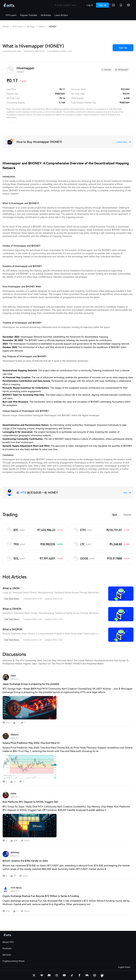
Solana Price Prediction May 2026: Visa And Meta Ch (31, 743)
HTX (23, 493)
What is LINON (11, 588)
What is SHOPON (12, 629)
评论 (8, 723)
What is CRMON (12, 609)
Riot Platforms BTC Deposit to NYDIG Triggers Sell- (31, 802)
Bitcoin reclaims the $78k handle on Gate (25, 861)
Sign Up (123, 48)
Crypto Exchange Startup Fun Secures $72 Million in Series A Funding (41, 896)
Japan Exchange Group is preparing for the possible (31, 684)
